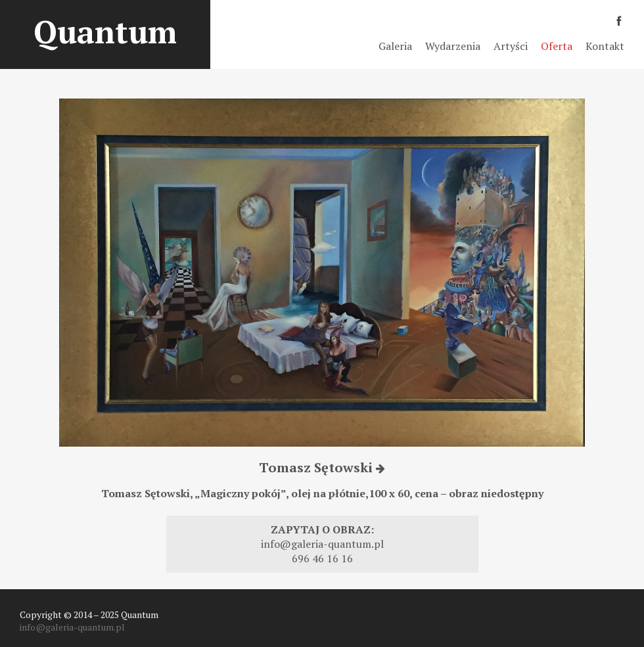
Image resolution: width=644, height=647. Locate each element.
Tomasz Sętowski (322, 467)
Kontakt (605, 46)
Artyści (511, 46)
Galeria (395, 46)
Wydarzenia (453, 46)
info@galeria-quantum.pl (322, 544)
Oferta (557, 46)
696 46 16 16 (322, 558)
